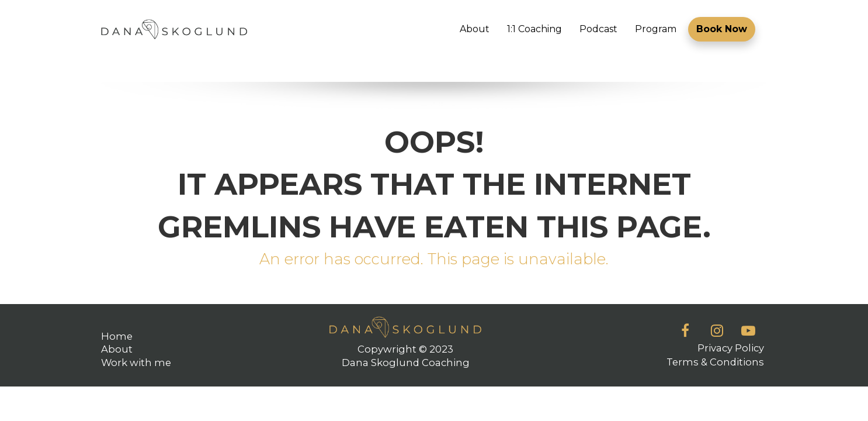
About (475, 29)
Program (656, 29)
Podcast (598, 29)
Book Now (722, 29)
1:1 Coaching (534, 29)
